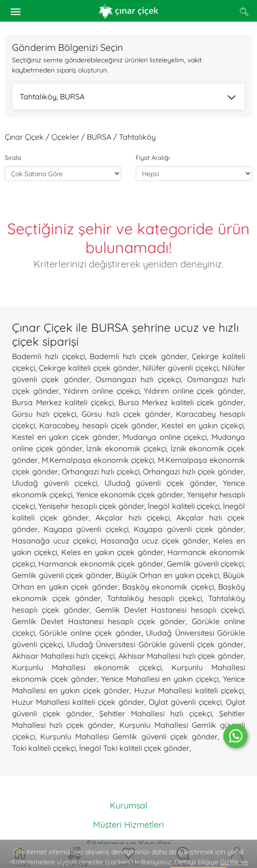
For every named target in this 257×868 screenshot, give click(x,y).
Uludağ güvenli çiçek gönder (160, 483)
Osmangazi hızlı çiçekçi (138, 379)
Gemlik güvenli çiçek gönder (62, 575)
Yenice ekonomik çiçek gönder (130, 494)
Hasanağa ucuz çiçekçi (54, 541)
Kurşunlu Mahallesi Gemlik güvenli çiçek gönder (129, 736)
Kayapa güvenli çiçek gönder (189, 529)
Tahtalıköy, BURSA (128, 97)
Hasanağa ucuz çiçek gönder (155, 541)
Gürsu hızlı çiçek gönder (126, 414)
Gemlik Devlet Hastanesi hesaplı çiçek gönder (99, 621)
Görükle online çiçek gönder (90, 633)
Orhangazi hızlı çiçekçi (101, 471)
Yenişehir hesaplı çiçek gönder (91, 506)
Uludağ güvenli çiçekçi (55, 483)
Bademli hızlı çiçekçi (48, 356)
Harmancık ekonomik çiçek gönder (101, 564)
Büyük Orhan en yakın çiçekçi (168, 575)
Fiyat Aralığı (153, 157)
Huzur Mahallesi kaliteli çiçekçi (189, 690)
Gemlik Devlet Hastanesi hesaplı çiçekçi (169, 610)
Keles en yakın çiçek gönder (112, 552)
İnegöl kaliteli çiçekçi (184, 506)
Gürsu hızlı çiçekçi (44, 414)
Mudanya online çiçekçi (165, 437)
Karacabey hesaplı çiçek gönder (98, 425)
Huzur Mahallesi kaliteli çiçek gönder (78, 702)
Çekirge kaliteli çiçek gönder (89, 368)
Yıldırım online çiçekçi (101, 391)
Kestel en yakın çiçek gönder (65, 437)
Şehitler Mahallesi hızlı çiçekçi (156, 713)
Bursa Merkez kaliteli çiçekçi (63, 402)
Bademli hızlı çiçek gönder (138, 356)
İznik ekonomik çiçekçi (126, 448)
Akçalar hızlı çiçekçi (132, 518)
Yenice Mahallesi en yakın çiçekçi (160, 679)
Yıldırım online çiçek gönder (194, 391)
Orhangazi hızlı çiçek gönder (193, 471)
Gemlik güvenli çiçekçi (205, 564)
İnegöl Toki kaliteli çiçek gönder (134, 748)
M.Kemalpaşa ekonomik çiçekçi (98, 460)
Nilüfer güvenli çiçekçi (180, 368)
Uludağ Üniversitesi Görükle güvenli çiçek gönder (155, 644)
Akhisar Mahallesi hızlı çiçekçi (63, 656)
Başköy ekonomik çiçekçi (168, 587)
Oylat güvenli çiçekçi (185, 702)
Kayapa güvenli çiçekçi (86, 529)
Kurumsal (128, 805)
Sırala (13, 157)
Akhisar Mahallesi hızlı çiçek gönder (181, 656)
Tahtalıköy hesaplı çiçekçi (154, 598)
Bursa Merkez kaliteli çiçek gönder (181, 402)
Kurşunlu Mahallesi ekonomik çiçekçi (87, 667)
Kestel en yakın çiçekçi (203, 425)
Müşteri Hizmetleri (128, 825)
